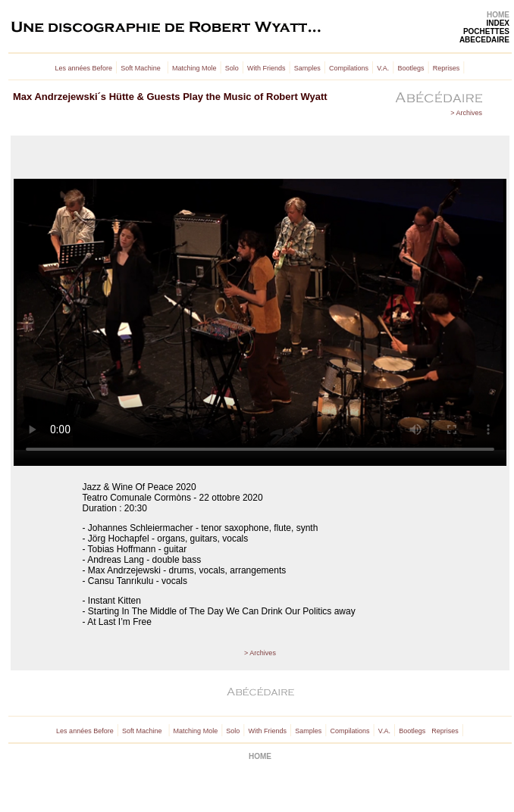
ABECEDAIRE (484, 40)
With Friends (266, 68)
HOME (498, 15)
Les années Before (84, 68)
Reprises (447, 68)
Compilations (349, 68)
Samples (307, 68)
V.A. (383, 68)
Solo (232, 68)
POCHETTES (486, 31)
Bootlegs (411, 68)
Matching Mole (194, 68)
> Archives (466, 113)
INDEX (498, 23)
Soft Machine (141, 68)
